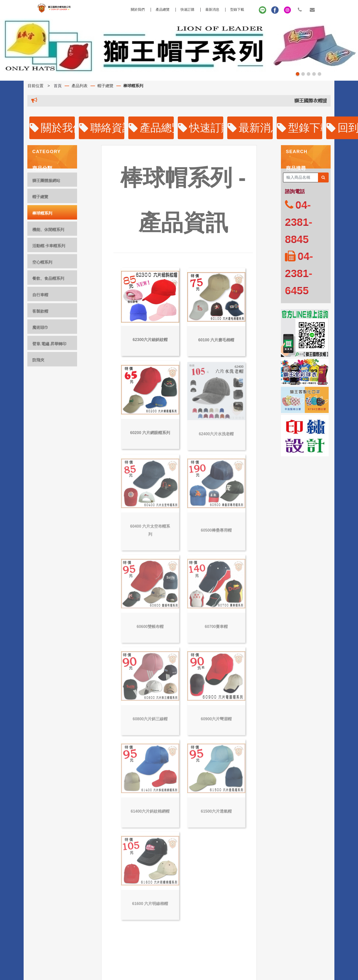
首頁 (58, 86)
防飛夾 (38, 360)
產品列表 (80, 86)
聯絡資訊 (102, 128)
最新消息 (212, 9)
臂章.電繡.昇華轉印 (49, 344)
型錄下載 (237, 9)
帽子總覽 (105, 86)
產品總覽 (163, 9)
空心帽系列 (42, 262)
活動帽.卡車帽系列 (49, 246)
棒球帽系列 (133, 86)
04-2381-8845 (299, 222)
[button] (298, 74)
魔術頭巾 (40, 327)
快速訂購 (187, 9)
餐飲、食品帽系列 (48, 278)
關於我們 (52, 128)
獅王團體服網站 (46, 181)
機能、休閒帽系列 (48, 230)
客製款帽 (40, 311)
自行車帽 (40, 295)
